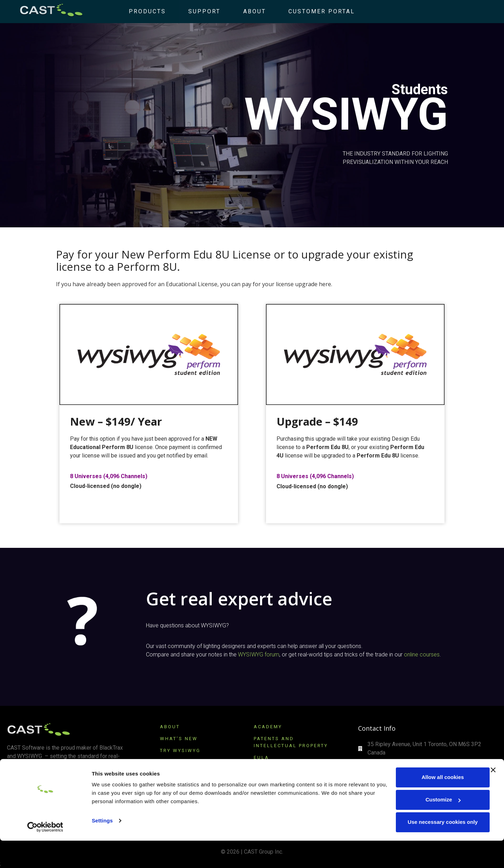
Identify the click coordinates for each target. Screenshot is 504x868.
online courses (422, 655)
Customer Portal (315, 11)
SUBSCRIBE (177, 774)
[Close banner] (493, 798)
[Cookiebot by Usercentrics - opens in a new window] (45, 854)
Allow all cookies (428, 805)
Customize (428, 827)
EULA (261, 757)
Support (198, 11)
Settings (102, 848)
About (248, 11)
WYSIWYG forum (259, 655)
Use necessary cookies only (428, 850)
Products (141, 11)
